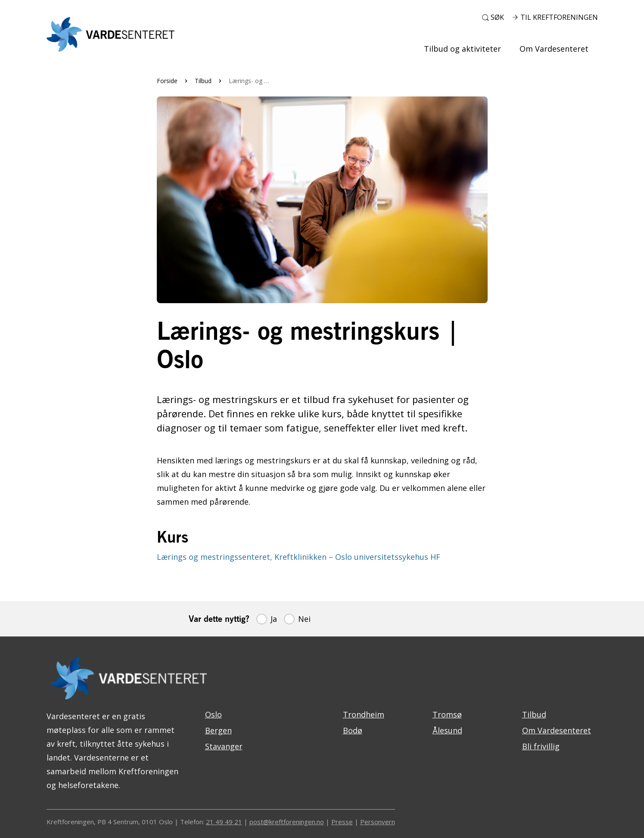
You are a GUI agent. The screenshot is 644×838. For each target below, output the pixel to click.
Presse (342, 822)
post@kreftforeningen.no (287, 822)
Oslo (213, 714)
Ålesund (447, 730)
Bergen (218, 730)
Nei (304, 619)
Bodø (353, 730)
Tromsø (447, 714)
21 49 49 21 (224, 822)
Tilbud (203, 81)
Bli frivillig (541, 746)
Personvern (378, 822)
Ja (274, 619)
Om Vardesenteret (554, 49)
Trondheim (364, 714)
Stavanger (224, 746)
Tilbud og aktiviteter (462, 49)
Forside (167, 81)
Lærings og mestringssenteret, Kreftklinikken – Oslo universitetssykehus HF (299, 557)
